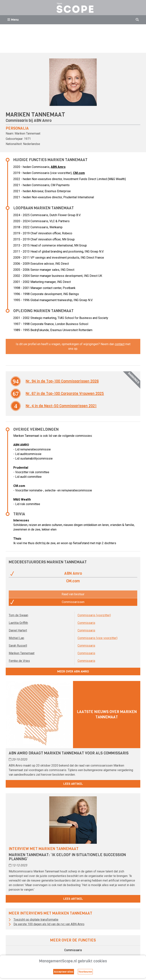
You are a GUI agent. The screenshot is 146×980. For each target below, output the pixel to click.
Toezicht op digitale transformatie (36, 920)
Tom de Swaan (18, 615)
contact (120, 344)
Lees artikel (73, 784)
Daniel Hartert (18, 630)
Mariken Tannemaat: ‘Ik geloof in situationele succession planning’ (67, 857)
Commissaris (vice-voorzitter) (98, 638)
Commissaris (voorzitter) (94, 615)
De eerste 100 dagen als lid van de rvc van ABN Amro (49, 924)
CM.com (79, 173)
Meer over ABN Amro (73, 671)
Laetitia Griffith (18, 623)
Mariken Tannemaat (22, 653)
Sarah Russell (18, 646)
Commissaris (86, 623)
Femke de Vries (19, 661)
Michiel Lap (16, 638)
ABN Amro (43, 121)
